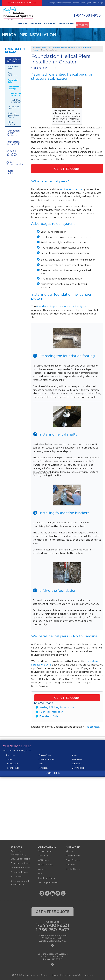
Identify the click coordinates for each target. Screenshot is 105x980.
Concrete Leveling (20, 867)
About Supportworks (14, 162)
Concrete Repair (19, 871)
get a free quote (53, 911)
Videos (69, 850)
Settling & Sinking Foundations (57, 707)
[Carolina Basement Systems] (17, 13)
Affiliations (44, 859)
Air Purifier (16, 876)
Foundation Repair (13, 50)
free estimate (92, 726)
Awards (42, 868)
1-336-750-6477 (53, 929)
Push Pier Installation (51, 711)
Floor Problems (12, 73)
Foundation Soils (49, 716)
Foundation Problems (13, 59)
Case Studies (73, 859)
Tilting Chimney (12, 122)
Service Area (67, 24)
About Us (34, 24)
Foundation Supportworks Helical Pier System (62, 306)
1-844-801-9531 (88, 15)
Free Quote (84, 24)
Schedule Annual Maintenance (22, 3)
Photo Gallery (11, 171)
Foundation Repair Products (13, 132)
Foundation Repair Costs (13, 142)
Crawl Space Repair (21, 858)
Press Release (46, 864)
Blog (41, 873)
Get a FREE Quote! (67, 168)
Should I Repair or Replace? (12, 152)
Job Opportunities (48, 882)
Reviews (70, 864)
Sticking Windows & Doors (13, 114)
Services (20, 24)
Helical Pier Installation (16, 93)
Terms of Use (75, 974)
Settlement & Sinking (15, 87)
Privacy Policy (59, 974)
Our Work (49, 24)
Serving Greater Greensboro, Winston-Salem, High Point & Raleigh (75, 3)
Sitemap (88, 974)
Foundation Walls (13, 67)
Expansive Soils (14, 107)
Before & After (74, 855)
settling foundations (71, 188)
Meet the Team (46, 877)
